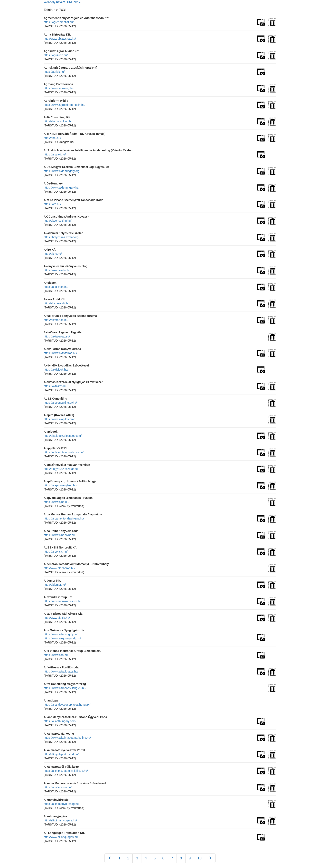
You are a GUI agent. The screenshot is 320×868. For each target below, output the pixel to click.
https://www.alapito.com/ (59, 419)
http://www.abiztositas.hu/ (60, 39)
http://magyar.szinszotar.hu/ (61, 469)
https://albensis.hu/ (56, 552)
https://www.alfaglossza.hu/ (61, 671)
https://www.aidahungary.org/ (62, 171)
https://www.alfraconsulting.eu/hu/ (65, 688)
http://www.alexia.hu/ (57, 618)
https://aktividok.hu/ (56, 370)
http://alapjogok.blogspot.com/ (63, 436)
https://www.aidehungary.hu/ (62, 188)
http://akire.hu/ (53, 254)
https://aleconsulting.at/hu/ (60, 403)
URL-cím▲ (74, 2)
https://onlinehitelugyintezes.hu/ (64, 452)
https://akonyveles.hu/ (57, 270)
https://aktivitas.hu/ (56, 386)
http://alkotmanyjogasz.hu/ (60, 820)
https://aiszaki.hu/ (55, 154)
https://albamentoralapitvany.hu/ (64, 518)
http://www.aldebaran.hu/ (59, 568)
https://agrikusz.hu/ (56, 55)
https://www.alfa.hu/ (56, 655)
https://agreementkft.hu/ (59, 22)
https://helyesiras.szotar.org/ (61, 237)
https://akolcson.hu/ (56, 287)
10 (200, 858)
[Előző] (110, 858)
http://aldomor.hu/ (55, 585)
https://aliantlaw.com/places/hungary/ (67, 705)
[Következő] (210, 858)
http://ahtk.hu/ (52, 138)
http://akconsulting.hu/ (58, 221)
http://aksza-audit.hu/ (57, 303)
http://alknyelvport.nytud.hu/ (61, 754)
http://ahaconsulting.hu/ (58, 121)
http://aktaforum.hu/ (56, 320)
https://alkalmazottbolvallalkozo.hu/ (66, 771)
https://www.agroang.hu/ (59, 88)
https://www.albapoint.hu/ (60, 535)
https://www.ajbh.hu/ (56, 502)
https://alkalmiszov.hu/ (58, 787)
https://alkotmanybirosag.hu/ (62, 804)
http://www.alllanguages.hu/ (61, 837)
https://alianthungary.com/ (60, 721)
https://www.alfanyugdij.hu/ (61, 634)
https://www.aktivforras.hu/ (60, 353)
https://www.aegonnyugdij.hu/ (62, 638)
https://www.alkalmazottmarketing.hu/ (67, 738)
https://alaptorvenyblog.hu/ (60, 485)
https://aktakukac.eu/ (57, 336)
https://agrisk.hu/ (54, 72)
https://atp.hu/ (52, 204)
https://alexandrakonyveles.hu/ (63, 601)
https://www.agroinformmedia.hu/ (64, 105)
